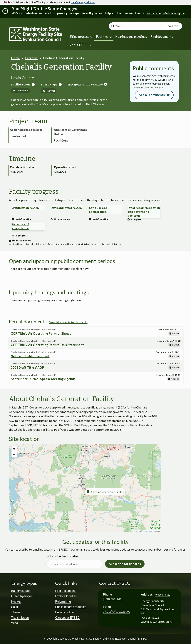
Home (15, 58)
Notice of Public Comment (30, 356)
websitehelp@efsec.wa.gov (165, 13)
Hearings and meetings (131, 37)
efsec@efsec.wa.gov (117, 612)
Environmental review (66, 208)
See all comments (152, 95)
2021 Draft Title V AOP (27, 368)
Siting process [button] (81, 37)
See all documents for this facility (69, 322)
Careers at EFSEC (67, 618)
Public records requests (71, 607)
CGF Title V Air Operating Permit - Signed (41, 333)
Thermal (17, 612)
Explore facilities (66, 596)
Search (173, 26)
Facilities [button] (104, 37)
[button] (105, 492)
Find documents (162, 37)
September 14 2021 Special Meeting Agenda (43, 379)
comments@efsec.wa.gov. (148, 87)
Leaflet (137, 531)
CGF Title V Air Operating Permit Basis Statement (47, 345)
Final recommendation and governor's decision (144, 212)
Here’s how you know (83, 2)
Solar (15, 607)
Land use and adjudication (98, 210)
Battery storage (21, 591)
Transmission (20, 618)
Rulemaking (63, 602)
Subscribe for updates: (63, 556)
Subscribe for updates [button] (125, 564)
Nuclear (16, 602)
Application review (26, 208)
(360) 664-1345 (113, 599)
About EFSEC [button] (81, 45)
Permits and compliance (21, 226)
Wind (15, 623)
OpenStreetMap (147, 531)
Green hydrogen (22, 596)
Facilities (31, 58)
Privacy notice (64, 612)
